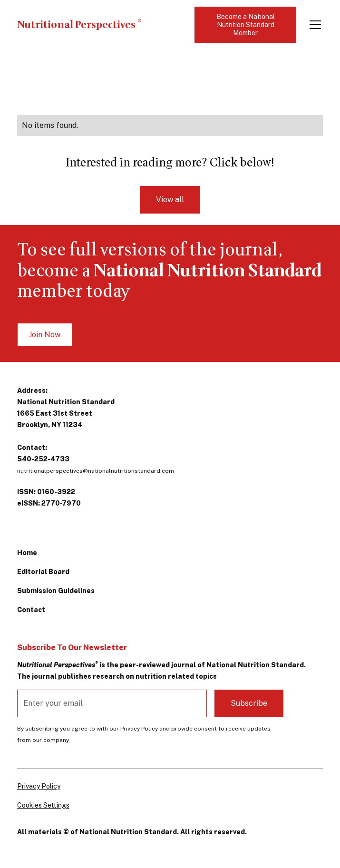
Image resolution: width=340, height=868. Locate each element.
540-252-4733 (43, 459)
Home (27, 553)
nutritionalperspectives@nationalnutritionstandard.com (96, 471)
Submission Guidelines (56, 591)
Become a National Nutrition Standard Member (246, 25)
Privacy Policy (39, 786)
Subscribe (249, 703)
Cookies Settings (43, 805)
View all (170, 200)
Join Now (45, 335)
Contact (31, 610)
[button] (313, 25)
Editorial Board (43, 572)
